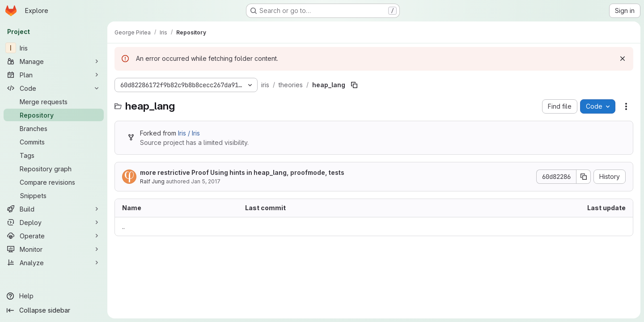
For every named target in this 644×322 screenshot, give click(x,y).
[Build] (54, 209)
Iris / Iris (189, 133)
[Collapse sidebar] (54, 310)
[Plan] (54, 75)
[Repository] (54, 115)
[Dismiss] (623, 59)
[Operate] (54, 236)
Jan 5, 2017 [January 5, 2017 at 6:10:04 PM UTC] (206, 181)
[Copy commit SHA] (584, 177)
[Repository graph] (54, 169)
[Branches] (54, 128)
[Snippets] (54, 195)
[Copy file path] (354, 85)
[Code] (54, 88)
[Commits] (54, 142)
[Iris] (54, 48)
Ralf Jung (152, 181)
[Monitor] (54, 249)
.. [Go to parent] (123, 227)
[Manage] (54, 61)
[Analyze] (54, 263)
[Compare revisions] (54, 182)
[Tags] (54, 155)
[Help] (54, 296)
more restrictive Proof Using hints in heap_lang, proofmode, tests (242, 172)
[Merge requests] (54, 102)
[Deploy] (54, 222)
